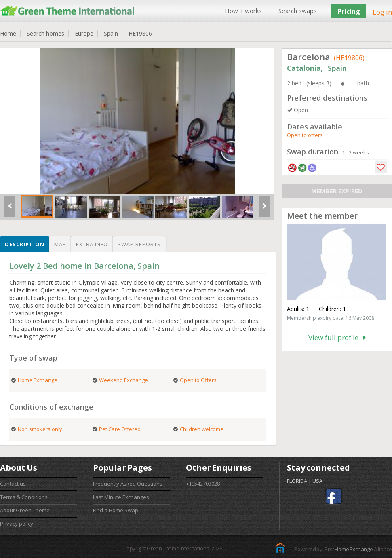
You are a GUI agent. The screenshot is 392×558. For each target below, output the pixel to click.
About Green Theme (25, 510)
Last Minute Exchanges (121, 497)
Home (8, 33)
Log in (382, 12)
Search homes (45, 33)
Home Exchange (354, 549)
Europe (84, 33)
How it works (243, 11)
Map (60, 244)
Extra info (92, 244)
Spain (111, 33)
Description (25, 244)
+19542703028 (203, 484)
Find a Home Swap (116, 510)
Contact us (13, 484)
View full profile (337, 337)
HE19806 (140, 33)
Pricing (349, 11)
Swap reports (139, 244)
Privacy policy (17, 524)
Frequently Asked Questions (128, 484)
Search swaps (298, 11)
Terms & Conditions (24, 497)
